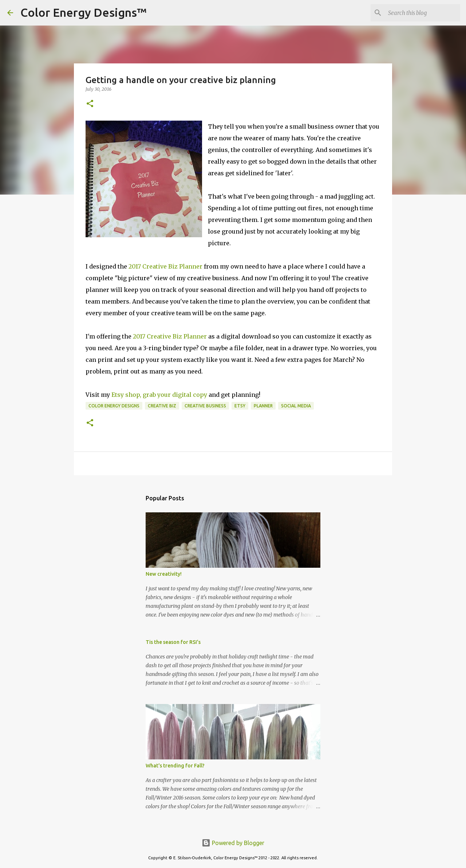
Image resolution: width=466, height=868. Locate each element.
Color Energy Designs (114, 406)
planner (263, 406)
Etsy (240, 406)
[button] (90, 104)
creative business (205, 406)
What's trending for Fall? (175, 766)
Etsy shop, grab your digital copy (159, 395)
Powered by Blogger (233, 843)
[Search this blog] (422, 13)
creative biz (162, 406)
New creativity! (164, 574)
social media (296, 406)
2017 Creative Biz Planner (165, 266)
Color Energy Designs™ (84, 12)
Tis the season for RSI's (173, 642)
